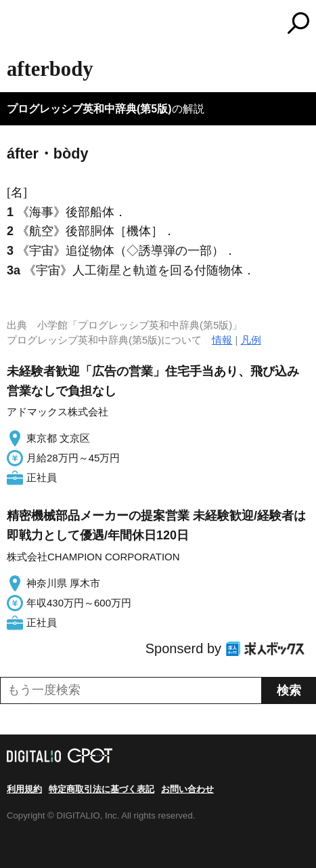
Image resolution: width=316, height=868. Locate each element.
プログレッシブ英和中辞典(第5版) (89, 109)
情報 (222, 340)
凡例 (251, 340)
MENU (17, 25)
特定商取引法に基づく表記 (101, 789)
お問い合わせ (187, 789)
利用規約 (24, 789)
